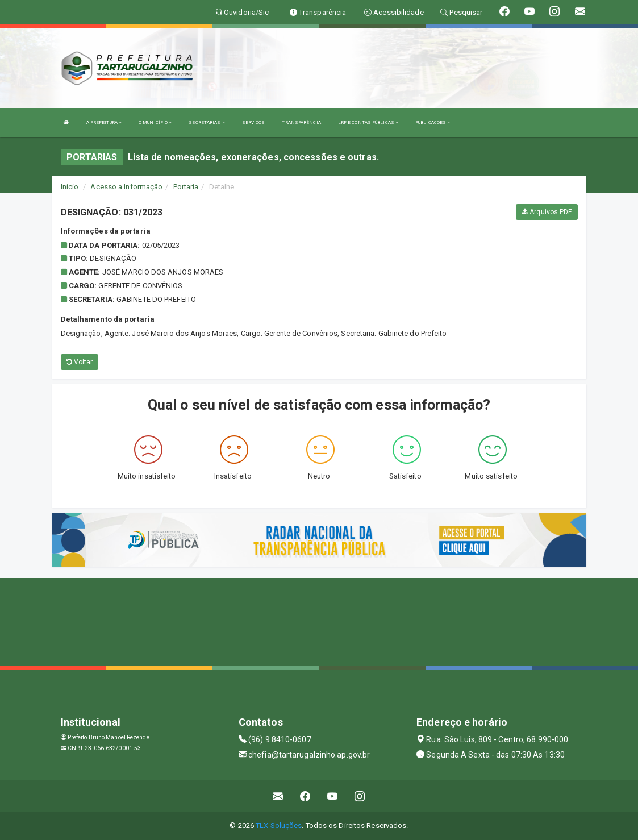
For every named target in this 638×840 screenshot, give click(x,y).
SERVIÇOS (254, 122)
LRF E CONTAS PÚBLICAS (368, 122)
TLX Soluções (279, 826)
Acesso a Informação (126, 187)
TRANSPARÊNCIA (301, 122)
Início (70, 187)
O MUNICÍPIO (155, 122)
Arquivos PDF (547, 212)
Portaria (186, 187)
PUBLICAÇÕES (433, 122)
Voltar (80, 362)
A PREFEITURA (104, 122)
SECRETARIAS (207, 122)
